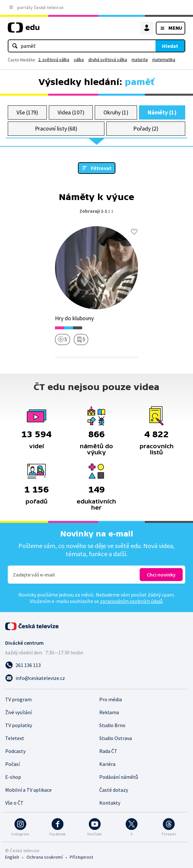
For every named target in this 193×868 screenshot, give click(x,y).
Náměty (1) (162, 112)
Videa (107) (71, 112)
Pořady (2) (146, 128)
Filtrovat (101, 168)
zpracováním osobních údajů (131, 601)
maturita (140, 59)
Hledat (170, 46)
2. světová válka (54, 59)
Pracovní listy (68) (56, 128)
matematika (164, 59)
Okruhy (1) (116, 112)
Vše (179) (27, 112)
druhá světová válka (108, 59)
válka (79, 59)
